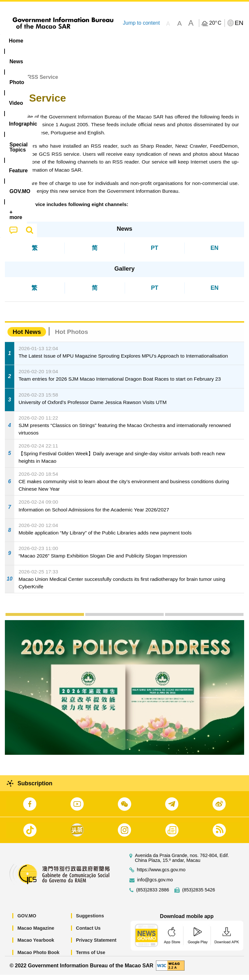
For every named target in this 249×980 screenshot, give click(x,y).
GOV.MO (27, 921)
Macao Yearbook (36, 945)
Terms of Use (90, 958)
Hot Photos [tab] (71, 337)
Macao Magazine (36, 933)
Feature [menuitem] (216, 41)
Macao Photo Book (39, 958)
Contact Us (88, 933)
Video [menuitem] (97, 41)
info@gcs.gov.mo (155, 885)
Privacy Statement (96, 945)
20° (215, 23)
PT (154, 253)
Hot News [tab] (27, 337)
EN (214, 253)
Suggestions (90, 921)
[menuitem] (41, 41)
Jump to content (141, 23)
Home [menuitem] (16, 41)
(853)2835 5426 (199, 895)
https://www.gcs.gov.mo (161, 875)
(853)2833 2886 (153, 895)
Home (12, 82)
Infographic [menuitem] (131, 41)
